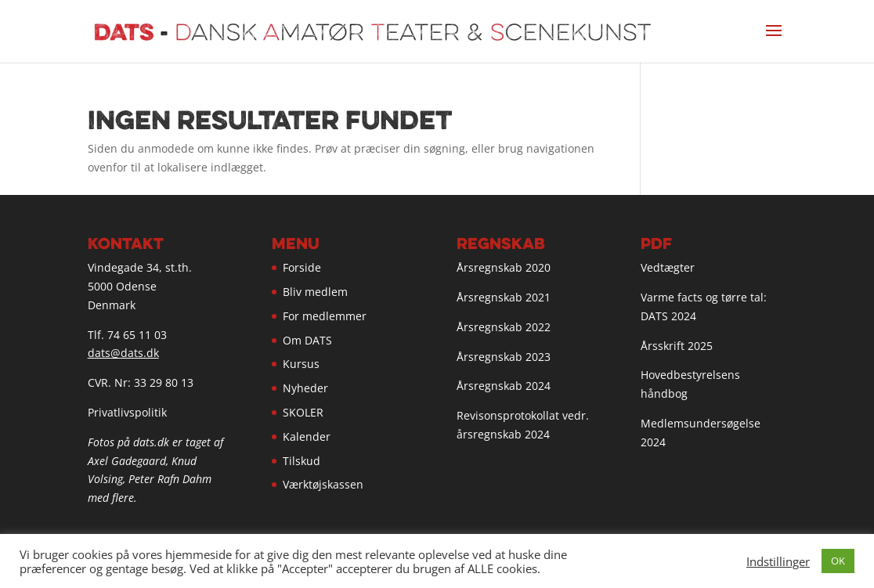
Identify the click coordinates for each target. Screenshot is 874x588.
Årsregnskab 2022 (504, 327)
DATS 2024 (668, 316)
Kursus (301, 364)
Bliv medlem (315, 292)
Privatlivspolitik (127, 412)
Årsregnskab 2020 (504, 267)
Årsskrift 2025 (677, 346)
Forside (302, 267)
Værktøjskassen (323, 484)
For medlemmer (325, 316)
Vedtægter (668, 267)
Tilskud (302, 461)
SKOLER (303, 412)
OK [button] (838, 561)
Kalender (307, 436)
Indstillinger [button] (778, 561)
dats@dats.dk (123, 353)
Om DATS (307, 340)
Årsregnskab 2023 (504, 357)
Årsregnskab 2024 (504, 386)
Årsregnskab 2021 (504, 297)
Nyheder (305, 388)
